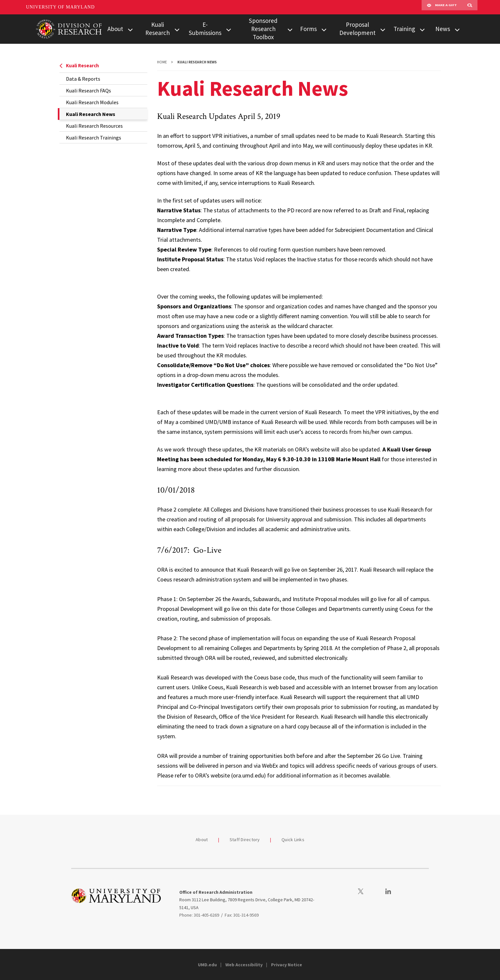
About (115, 29)
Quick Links (293, 840)
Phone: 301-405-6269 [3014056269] (199, 915)
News (443, 29)
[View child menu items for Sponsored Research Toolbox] (290, 29)
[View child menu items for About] (130, 29)
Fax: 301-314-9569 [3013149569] (242, 915)
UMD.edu (207, 965)
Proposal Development (357, 29)
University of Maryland (61, 7)
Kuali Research (158, 29)
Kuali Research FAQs (89, 90)
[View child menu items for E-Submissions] (229, 29)
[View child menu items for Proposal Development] (383, 29)
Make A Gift (442, 7)
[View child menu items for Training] (422, 29)
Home (162, 62)
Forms (308, 29)
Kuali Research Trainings (94, 138)
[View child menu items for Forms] (324, 29)
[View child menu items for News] (457, 29)
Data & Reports (83, 79)
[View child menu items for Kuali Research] (177, 29)
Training (404, 29)
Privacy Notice (287, 965)
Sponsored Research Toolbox (263, 29)
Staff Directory (245, 840)
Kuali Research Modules (92, 102)
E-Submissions (205, 29)
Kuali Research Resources (94, 126)
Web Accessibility (244, 965)
